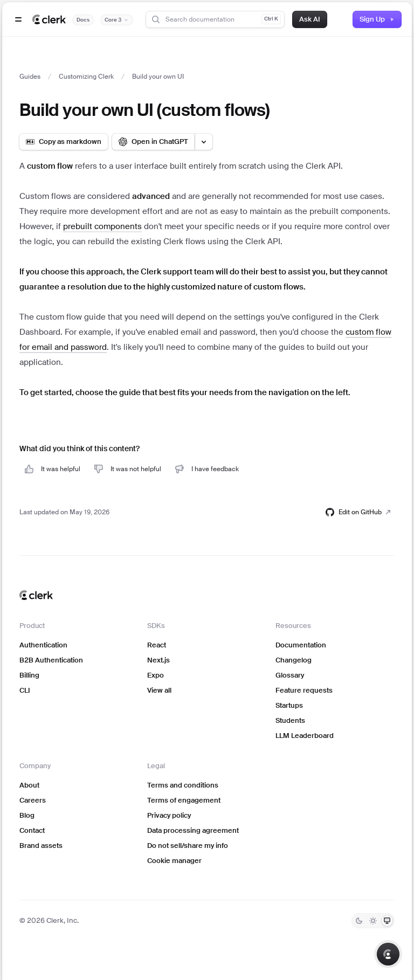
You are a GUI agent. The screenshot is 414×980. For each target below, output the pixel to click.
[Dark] (359, 921)
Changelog (294, 660)
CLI (25, 690)
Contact (32, 830)
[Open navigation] (18, 19)
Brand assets (41, 846)
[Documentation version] (117, 20)
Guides (30, 77)
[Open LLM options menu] (204, 142)
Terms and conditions (183, 785)
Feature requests (304, 690)
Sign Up (377, 19)
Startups (289, 705)
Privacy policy (169, 815)
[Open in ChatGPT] (153, 142)
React (157, 645)
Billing (29, 675)
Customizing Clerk (86, 77)
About (29, 785)
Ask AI (310, 19)
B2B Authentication (51, 660)
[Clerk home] (36, 595)
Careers (33, 800)
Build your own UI (158, 77)
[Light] (373, 921)
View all (159, 690)
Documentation (301, 645)
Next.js (158, 660)
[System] (387, 921)
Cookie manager (174, 861)
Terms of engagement (184, 800)
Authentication (43, 645)
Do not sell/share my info (188, 846)
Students (290, 720)
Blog (27, 815)
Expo (156, 675)
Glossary (290, 675)
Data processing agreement (193, 830)
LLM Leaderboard (305, 736)
